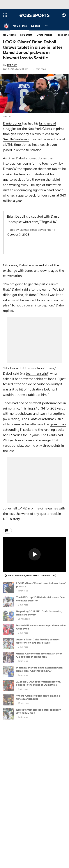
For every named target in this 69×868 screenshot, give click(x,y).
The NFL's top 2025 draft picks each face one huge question (40, 599)
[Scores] (36, 26)
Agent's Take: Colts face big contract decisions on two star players (38, 641)
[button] (47, 26)
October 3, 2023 (18, 235)
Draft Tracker (44, 35)
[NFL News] (20, 26)
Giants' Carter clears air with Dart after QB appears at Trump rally (39, 655)
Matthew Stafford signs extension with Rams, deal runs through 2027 (39, 669)
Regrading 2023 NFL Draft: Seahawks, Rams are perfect (39, 613)
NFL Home (9, 35)
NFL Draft (26, 35)
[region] (34, 555)
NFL (6, 519)
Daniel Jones (12, 123)
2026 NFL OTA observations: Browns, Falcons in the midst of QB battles (39, 683)
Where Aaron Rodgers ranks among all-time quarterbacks (39, 697)
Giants (33, 419)
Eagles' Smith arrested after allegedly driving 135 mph (38, 711)
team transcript (37, 374)
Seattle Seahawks (16, 139)
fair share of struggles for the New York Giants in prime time (34, 129)
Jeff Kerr (12, 65)
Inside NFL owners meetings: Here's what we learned (41, 627)
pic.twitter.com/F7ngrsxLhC (37, 222)
